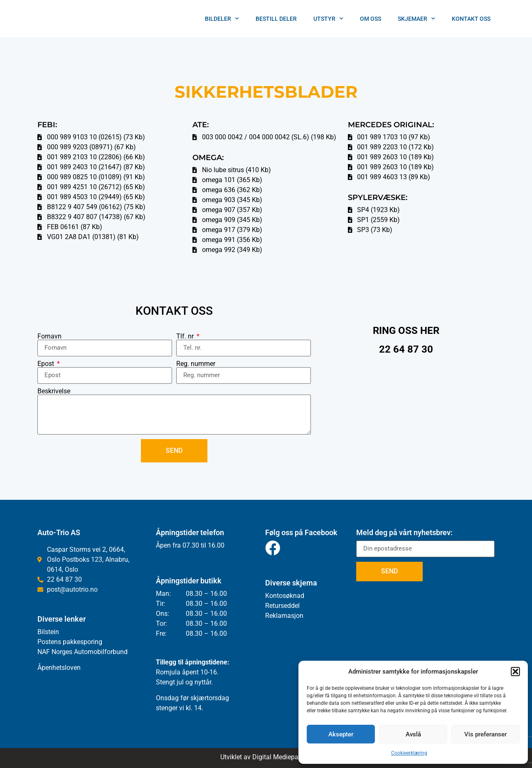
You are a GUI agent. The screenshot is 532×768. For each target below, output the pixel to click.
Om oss (371, 19)
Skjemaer (416, 19)
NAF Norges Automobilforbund (83, 652)
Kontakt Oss (471, 19)
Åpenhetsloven (59, 668)
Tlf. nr (186, 336)
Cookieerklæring (409, 753)
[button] (515, 672)
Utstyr (328, 19)
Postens (49, 642)
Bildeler (222, 19)
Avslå (413, 734)
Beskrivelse (54, 391)
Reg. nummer (196, 364)
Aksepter (341, 734)
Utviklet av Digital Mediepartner (266, 757)
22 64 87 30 (406, 349)
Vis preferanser (485, 734)
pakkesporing (82, 642)
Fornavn (49, 336)
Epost (47, 364)
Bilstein (48, 632)
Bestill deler (276, 19)
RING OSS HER (406, 331)
